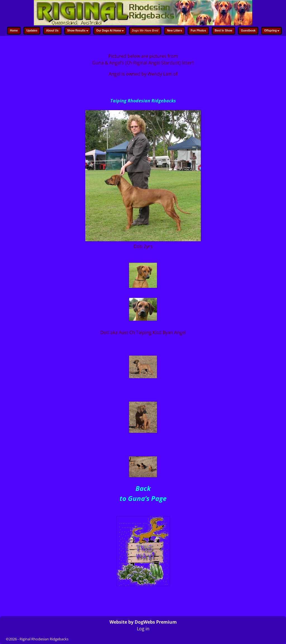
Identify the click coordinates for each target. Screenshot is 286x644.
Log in (143, 629)
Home (14, 31)
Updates (32, 31)
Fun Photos (198, 31)
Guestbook (248, 31)
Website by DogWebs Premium (143, 622)
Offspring (273, 31)
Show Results (78, 31)
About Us (52, 31)
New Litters (175, 31)
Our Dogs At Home (111, 31)
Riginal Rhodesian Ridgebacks (44, 639)
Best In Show (224, 31)
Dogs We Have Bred (145, 31)
